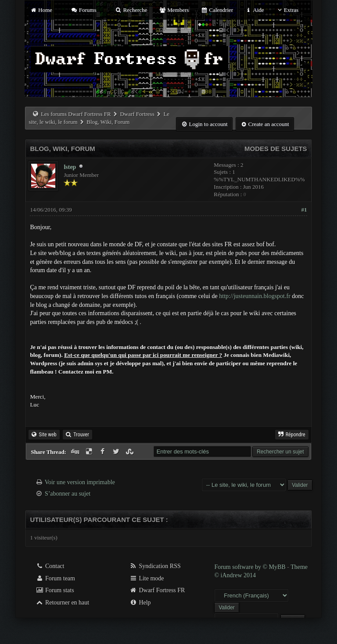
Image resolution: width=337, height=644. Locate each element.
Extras (287, 10)
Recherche (131, 10)
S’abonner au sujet (68, 494)
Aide (254, 10)
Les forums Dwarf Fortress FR (76, 114)
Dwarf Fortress (137, 114)
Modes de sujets (276, 149)
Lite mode (147, 578)
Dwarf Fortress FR (157, 590)
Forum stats (55, 590)
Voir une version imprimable (80, 482)
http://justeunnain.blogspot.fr (255, 296)
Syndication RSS (155, 566)
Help (140, 603)
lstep (70, 167)
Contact (50, 566)
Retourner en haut (62, 603)
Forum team (55, 578)
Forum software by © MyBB (251, 567)
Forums (83, 10)
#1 (304, 210)
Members (174, 10)
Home (41, 10)
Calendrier (217, 10)
